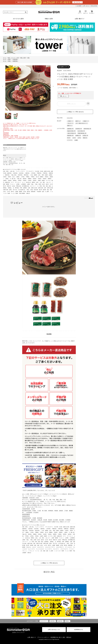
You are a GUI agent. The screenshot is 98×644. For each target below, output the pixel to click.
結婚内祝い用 (70, 129)
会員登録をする (78, 630)
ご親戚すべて (86, 121)
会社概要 (79, 6)
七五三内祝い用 (81, 131)
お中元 (79, 138)
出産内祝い (53, 621)
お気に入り (86, 12)
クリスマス (70, 140)
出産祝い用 (85, 136)
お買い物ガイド (32, 637)
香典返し (67, 621)
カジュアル (70, 118)
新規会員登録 (94, 6)
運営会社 (69, 637)
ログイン (80, 12)
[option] (28, 88)
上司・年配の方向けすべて (82, 123)
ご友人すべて (70, 123)
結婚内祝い (60, 621)
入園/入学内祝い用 (71, 133)
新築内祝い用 (70, 136)
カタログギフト (44, 621)
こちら (52, 490)
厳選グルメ (78, 121)
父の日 (74, 138)
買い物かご (92, 12)
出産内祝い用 (79, 129)
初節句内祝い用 (87, 129)
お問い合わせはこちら (54, 630)
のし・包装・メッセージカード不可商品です (70, 93)
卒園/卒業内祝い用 (82, 133)
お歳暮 (76, 140)
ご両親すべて (70, 121)
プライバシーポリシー (43, 637)
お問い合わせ (86, 6)
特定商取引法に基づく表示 (58, 637)
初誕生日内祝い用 (71, 131)
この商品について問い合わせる (75, 112)
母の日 (69, 138)
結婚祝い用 (78, 136)
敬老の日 (85, 138)
